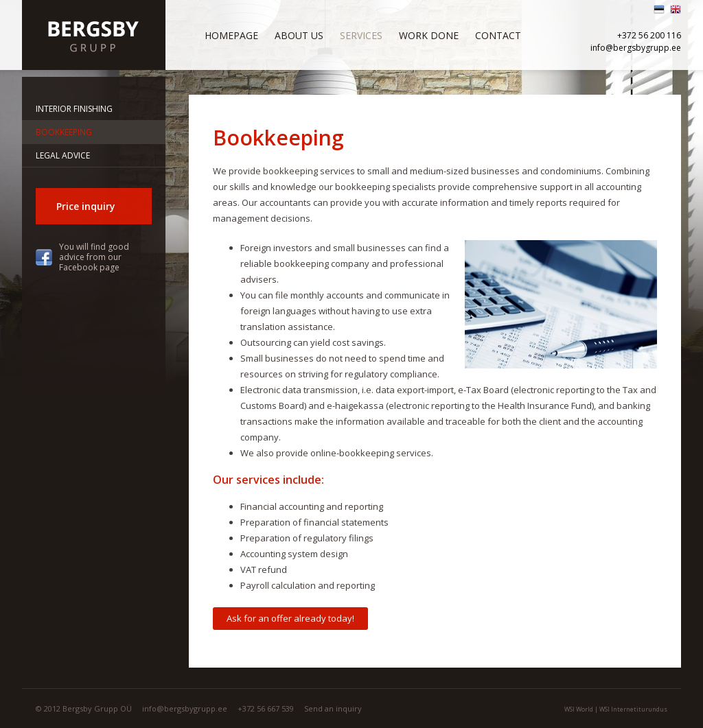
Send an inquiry (333, 708)
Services (361, 35)
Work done (429, 35)
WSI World (579, 709)
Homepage (231, 35)
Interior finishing (74, 109)
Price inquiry (86, 206)
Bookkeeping (64, 132)
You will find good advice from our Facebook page (94, 257)
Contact (498, 35)
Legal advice (63, 155)
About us (299, 35)
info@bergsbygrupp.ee (636, 48)
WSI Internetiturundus (633, 709)
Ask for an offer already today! (290, 618)
